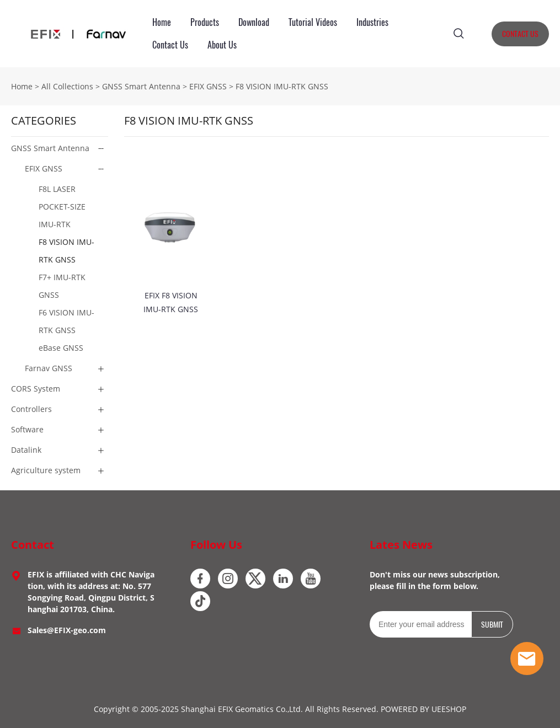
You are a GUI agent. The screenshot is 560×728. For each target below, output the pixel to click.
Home (162, 22)
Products (205, 22)
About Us (222, 45)
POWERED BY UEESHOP (423, 709)
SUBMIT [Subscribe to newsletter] (492, 625)
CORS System (36, 389)
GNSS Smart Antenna (141, 86)
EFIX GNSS (208, 86)
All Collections (67, 86)
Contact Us (170, 45)
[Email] (420, 624)
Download (254, 22)
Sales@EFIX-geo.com (67, 630)
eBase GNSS (61, 348)
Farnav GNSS (49, 368)
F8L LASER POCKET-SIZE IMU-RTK (62, 207)
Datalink (26, 450)
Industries (372, 22)
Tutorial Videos (313, 22)
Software (27, 429)
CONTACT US (520, 34)
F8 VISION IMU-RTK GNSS (282, 86)
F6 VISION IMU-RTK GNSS (66, 321)
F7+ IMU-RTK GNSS (62, 286)
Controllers (31, 409)
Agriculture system (46, 470)
